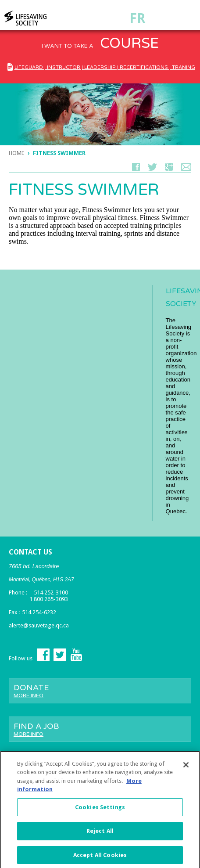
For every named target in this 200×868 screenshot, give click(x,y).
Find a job (100, 729)
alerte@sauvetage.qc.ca (39, 625)
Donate (100, 691)
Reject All (100, 834)
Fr (137, 18)
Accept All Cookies (100, 858)
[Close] (186, 767)
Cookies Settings (100, 810)
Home (16, 153)
